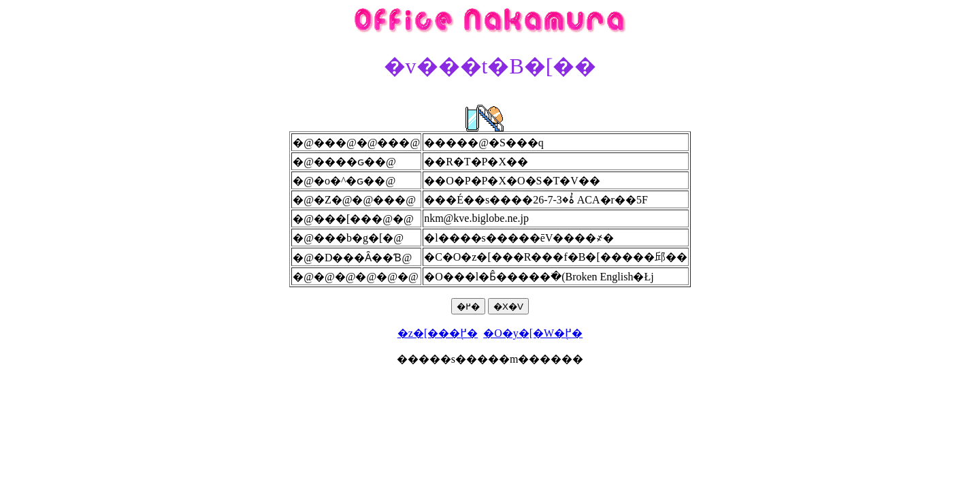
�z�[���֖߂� (438, 333)
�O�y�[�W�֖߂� (533, 333)
